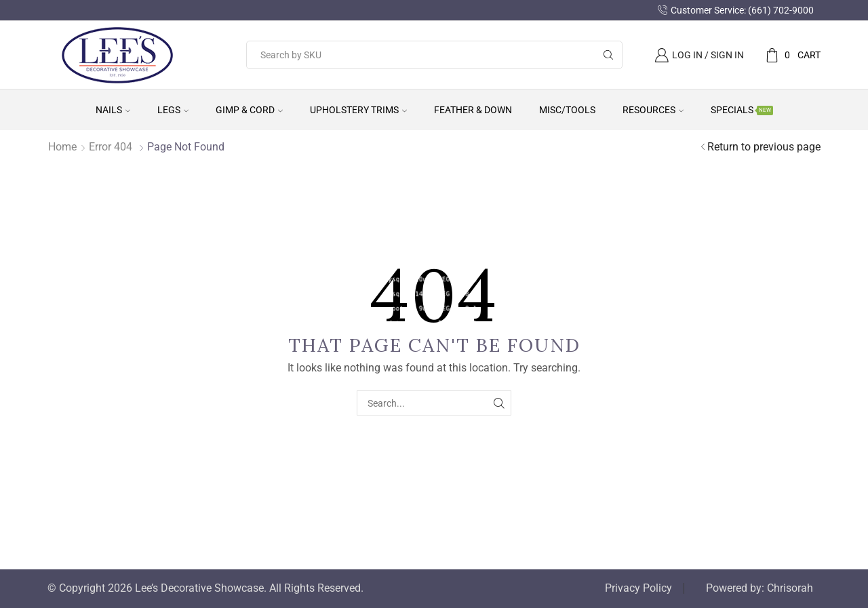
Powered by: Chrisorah (759, 588)
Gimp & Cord (249, 110)
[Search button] (608, 55)
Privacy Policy (638, 588)
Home (62, 147)
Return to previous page (764, 147)
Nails (113, 110)
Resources (653, 110)
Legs (173, 110)
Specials (742, 110)
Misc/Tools (567, 110)
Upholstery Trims (358, 110)
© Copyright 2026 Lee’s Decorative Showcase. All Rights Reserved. (205, 588)
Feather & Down (473, 110)
